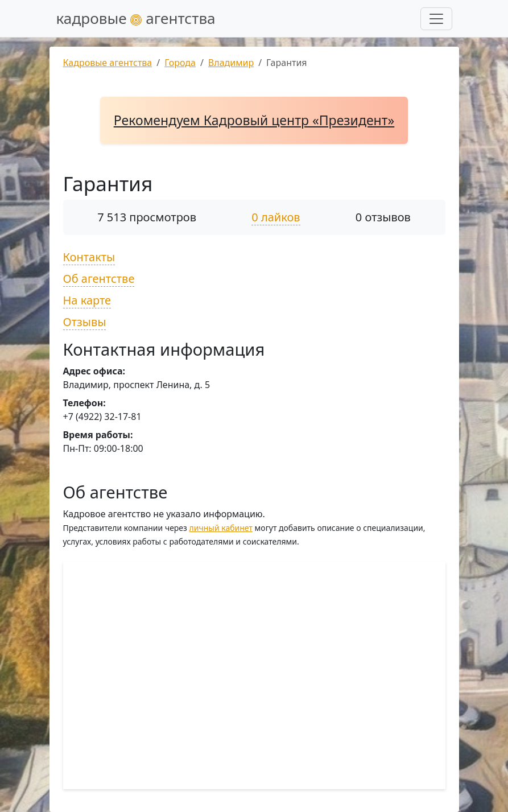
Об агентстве (99, 279)
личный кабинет (221, 528)
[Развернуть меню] (436, 19)
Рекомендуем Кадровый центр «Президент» (254, 120)
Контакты (89, 257)
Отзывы (85, 322)
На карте (87, 300)
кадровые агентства (136, 18)
